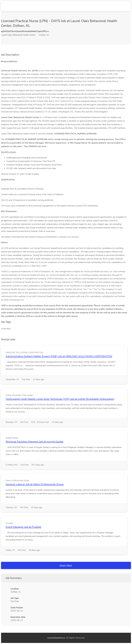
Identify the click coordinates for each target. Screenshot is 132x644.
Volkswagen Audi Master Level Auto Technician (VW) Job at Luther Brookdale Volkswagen (60, 399)
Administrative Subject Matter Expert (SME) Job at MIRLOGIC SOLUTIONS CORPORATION (59, 356)
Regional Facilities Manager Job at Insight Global (35, 442)
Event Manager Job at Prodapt (23, 527)
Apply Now (66, 565)
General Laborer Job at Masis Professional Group (35, 484)
